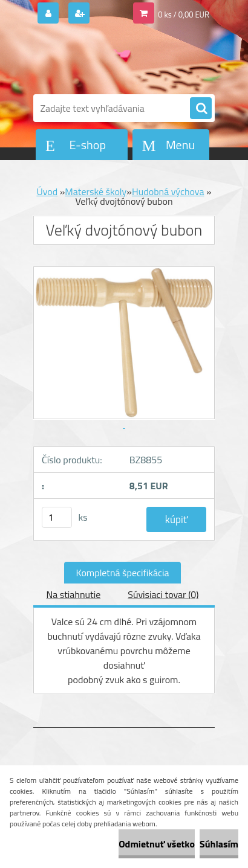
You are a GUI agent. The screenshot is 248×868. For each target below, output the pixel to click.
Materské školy (96, 191)
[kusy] (57, 517)
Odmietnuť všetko (157, 844)
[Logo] (116, 59)
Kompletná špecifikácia (123, 573)
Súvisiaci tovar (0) (163, 594)
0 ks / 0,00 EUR (184, 14)
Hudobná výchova (168, 191)
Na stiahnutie (73, 594)
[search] (201, 109)
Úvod (47, 191)
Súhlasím (219, 844)
